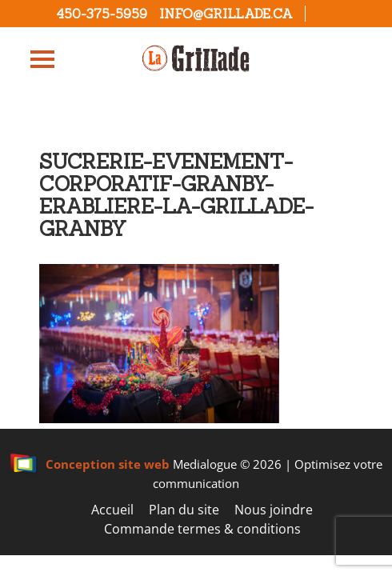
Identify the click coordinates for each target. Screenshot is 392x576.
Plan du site (184, 510)
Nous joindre (274, 510)
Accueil (112, 510)
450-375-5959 (102, 14)
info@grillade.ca (226, 14)
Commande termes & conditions (202, 529)
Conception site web (90, 464)
